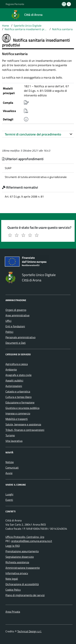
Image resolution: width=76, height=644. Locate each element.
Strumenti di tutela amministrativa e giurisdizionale (36, 177)
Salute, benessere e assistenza (23, 424)
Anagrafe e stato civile (18, 375)
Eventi (9, 500)
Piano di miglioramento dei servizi (25, 595)
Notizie (10, 462)
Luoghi (9, 494)
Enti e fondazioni (15, 326)
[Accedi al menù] (3, 14)
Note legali (12, 579)
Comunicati (12, 468)
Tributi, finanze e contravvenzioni (25, 430)
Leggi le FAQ (13, 546)
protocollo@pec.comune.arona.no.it (32, 541)
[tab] (38, 134)
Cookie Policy (13, 590)
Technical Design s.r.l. (29, 631)
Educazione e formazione (20, 402)
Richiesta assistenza (17, 562)
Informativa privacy (17, 573)
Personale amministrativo (20, 337)
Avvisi (9, 473)
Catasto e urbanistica (18, 391)
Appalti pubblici (14, 380)
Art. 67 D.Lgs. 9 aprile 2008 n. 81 (24, 196)
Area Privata (13, 612)
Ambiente (11, 369)
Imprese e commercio (18, 413)
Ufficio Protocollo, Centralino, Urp (25, 537)
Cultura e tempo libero (18, 397)
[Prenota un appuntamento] (64, 4)
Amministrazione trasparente (23, 568)
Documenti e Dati (16, 343)
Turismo (10, 435)
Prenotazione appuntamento (22, 551)
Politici (9, 332)
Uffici (8, 321)
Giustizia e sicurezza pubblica (22, 408)
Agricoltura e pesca (17, 364)
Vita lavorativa (14, 441)
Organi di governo (16, 310)
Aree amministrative (17, 315)
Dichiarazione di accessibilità (22, 584)
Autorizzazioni (14, 386)
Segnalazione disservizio (20, 557)
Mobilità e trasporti (17, 419)
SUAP (8, 168)
